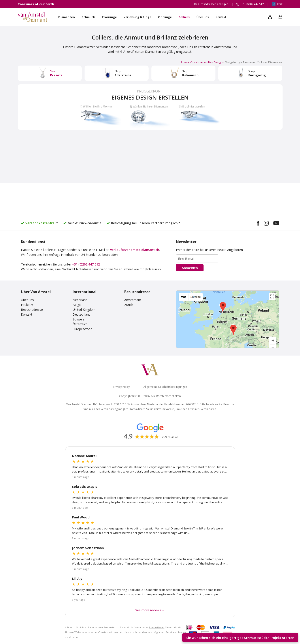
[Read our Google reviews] (150, 431)
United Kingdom (84, 310)
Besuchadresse (32, 310)
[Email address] (197, 258)
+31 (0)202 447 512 (86, 264)
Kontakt (27, 314)
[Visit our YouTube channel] (276, 224)
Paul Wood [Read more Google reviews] (81, 517)
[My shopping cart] (280, 17)
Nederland (80, 300)
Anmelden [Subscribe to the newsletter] (190, 268)
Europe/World (82, 329)
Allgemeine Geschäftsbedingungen (165, 387)
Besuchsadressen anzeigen (211, 4)
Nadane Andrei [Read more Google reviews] (84, 456)
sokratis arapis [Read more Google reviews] (85, 486)
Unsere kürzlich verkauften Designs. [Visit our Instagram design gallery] (202, 62)
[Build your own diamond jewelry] (150, 107)
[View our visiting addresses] (228, 319)
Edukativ (27, 305)
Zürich (129, 305)
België (77, 305)
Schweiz (78, 319)
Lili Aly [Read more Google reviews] (77, 578)
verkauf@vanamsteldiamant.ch (135, 250)
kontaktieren (157, 627)
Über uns (27, 300)
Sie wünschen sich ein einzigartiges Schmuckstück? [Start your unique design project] (240, 638)
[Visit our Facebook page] (258, 224)
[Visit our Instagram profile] (266, 224)
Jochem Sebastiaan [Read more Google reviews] (88, 548)
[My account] (270, 17)
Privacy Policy (121, 387)
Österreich (80, 324)
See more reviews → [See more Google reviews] (150, 610)
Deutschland (82, 314)
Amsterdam (133, 300)
